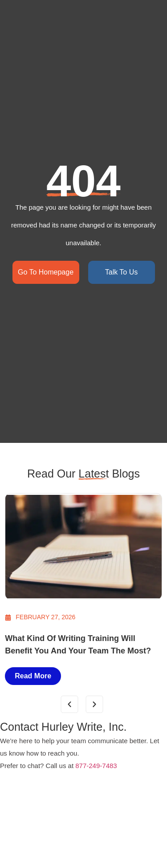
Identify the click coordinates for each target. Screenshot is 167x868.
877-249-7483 (96, 766)
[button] (69, 704)
